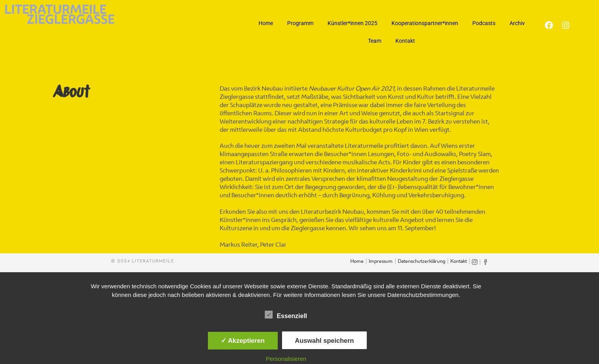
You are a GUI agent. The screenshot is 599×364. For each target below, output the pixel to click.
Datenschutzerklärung (421, 262)
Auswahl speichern (324, 340)
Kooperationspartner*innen (425, 23)
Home (266, 23)
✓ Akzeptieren (243, 340)
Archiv (517, 23)
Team (375, 41)
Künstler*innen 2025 (352, 23)
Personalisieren (286, 359)
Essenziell (286, 315)
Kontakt (405, 41)
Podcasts (484, 23)
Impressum (381, 262)
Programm (300, 23)
